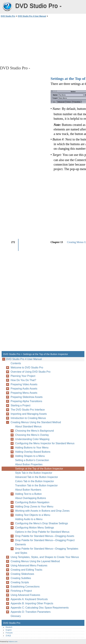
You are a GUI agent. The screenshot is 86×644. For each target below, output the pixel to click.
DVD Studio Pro (7, 6)
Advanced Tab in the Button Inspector (37, 477)
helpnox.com (13, 641)
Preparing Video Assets (24, 384)
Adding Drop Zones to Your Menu (34, 507)
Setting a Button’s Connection (32, 460)
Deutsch (9, 627)
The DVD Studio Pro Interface (28, 410)
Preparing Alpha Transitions (26, 401)
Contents (16, 363)
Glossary (16, 616)
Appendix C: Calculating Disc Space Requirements (40, 608)
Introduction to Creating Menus (28, 418)
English (9, 630)
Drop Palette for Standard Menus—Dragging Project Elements (45, 542)
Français (9, 633)
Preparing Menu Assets (24, 393)
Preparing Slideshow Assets (27, 397)
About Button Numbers (28, 490)
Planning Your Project (23, 376)
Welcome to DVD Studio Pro (27, 368)
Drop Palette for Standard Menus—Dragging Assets (45, 536)
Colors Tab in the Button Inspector (35, 481)
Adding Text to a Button (28, 494)
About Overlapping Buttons (31, 498)
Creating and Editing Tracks (26, 570)
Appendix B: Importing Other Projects (32, 603)
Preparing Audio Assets (24, 389)
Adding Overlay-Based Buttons (33, 452)
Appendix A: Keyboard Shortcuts (29, 599)
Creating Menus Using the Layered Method (35, 561)
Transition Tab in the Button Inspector (36, 485)
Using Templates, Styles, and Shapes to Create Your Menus (45, 557)
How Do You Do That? (23, 380)
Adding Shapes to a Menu (30, 456)
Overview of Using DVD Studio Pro (31, 372)
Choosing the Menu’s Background (34, 431)
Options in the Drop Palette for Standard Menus (42, 532)
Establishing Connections (25, 587)
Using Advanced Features (25, 595)
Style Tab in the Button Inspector (34, 473)
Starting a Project (21, 405)
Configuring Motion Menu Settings (35, 528)
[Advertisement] (29, 41)
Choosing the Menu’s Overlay (32, 435)
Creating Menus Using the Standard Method (36, 422)
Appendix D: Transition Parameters (31, 612)
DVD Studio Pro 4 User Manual (32, 16)
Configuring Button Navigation (32, 502)
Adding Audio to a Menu (29, 519)
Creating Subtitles (21, 578)
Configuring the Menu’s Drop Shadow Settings (42, 523)
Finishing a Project (21, 591)
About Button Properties (29, 464)
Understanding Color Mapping (32, 439)
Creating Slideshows (22, 574)
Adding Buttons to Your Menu (32, 448)
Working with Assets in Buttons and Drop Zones (42, 511)
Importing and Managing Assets (29, 414)
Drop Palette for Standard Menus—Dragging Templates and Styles (47, 551)
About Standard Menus (28, 426)
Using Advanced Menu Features (29, 566)
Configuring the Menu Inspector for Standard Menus (45, 443)
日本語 (8, 636)
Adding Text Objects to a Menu (33, 515)
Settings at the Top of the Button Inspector (39, 469)
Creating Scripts (20, 582)
